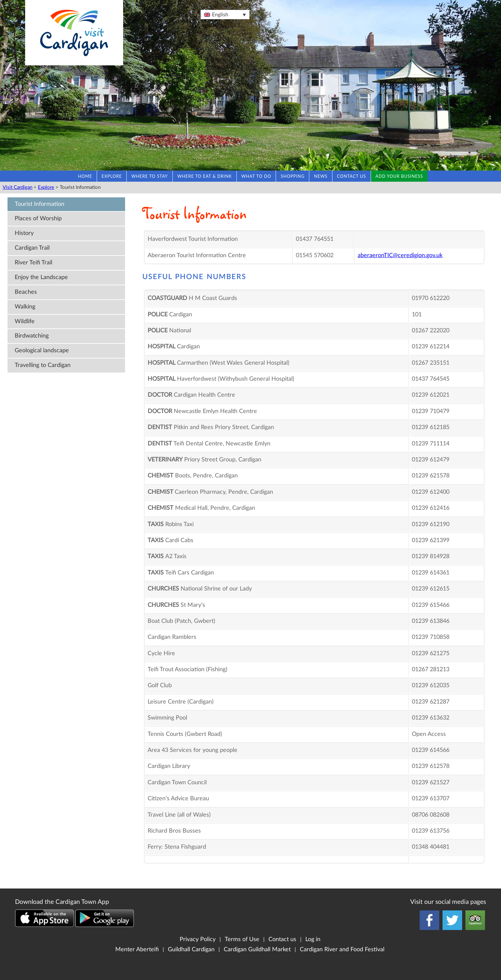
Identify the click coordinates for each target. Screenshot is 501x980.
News (321, 176)
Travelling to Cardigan (43, 365)
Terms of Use (242, 939)
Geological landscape (42, 350)
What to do (256, 176)
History (24, 233)
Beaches (26, 292)
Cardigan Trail (32, 248)
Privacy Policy (198, 939)
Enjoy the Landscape (41, 277)
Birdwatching (32, 336)
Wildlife (25, 321)
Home (85, 176)
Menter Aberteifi (137, 949)
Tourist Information (40, 204)
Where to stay (150, 176)
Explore (112, 176)
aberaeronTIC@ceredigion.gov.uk (400, 255)
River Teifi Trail (33, 263)
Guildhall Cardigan (191, 949)
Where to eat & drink (205, 176)
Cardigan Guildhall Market (257, 949)
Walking (25, 307)
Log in (313, 939)
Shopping (292, 176)
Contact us (352, 176)
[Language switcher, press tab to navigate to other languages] (225, 15)
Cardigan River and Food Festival (342, 949)
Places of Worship (38, 218)
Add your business (399, 176)
